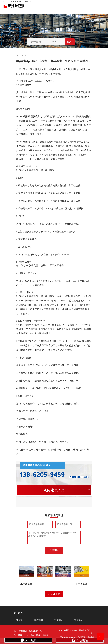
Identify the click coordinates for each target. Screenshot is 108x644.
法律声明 (82, 637)
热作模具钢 (22, 92)
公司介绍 (18, 620)
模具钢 (28, 85)
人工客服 (28, 640)
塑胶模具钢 (36, 116)
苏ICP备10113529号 (69, 637)
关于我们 (67, 3)
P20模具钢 (86, 150)
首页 (60, 3)
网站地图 (91, 637)
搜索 (69, 42)
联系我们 (84, 3)
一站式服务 (93, 3)
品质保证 (75, 3)
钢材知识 (102, 3)
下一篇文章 (82, 584)
